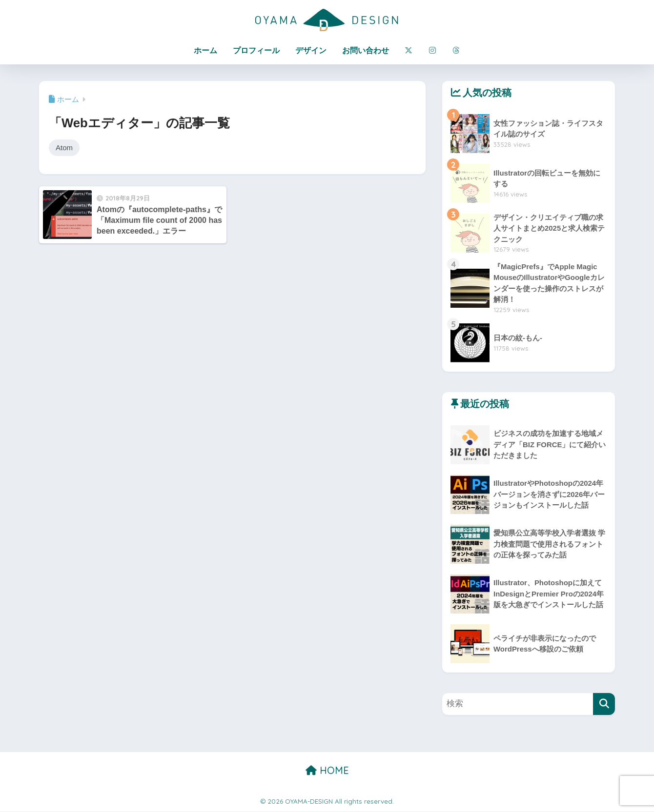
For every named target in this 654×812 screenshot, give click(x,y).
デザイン (311, 50)
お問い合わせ (366, 50)
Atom (64, 148)
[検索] (604, 704)
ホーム (205, 50)
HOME (327, 771)
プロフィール (256, 50)
